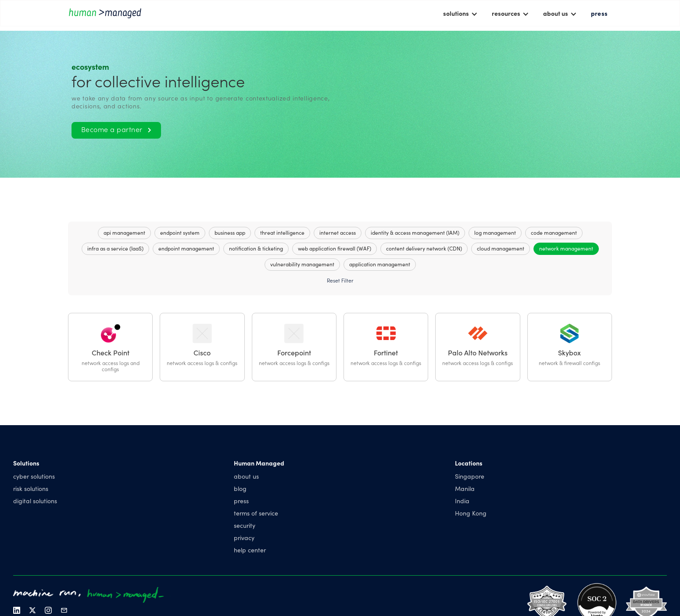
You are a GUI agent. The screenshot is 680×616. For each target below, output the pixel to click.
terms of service (256, 513)
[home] (107, 13)
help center (250, 550)
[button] (460, 13)
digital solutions (35, 501)
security (245, 525)
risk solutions (31, 488)
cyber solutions (34, 476)
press (599, 13)
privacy (244, 537)
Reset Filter (340, 280)
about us (246, 476)
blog (240, 488)
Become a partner (116, 129)
